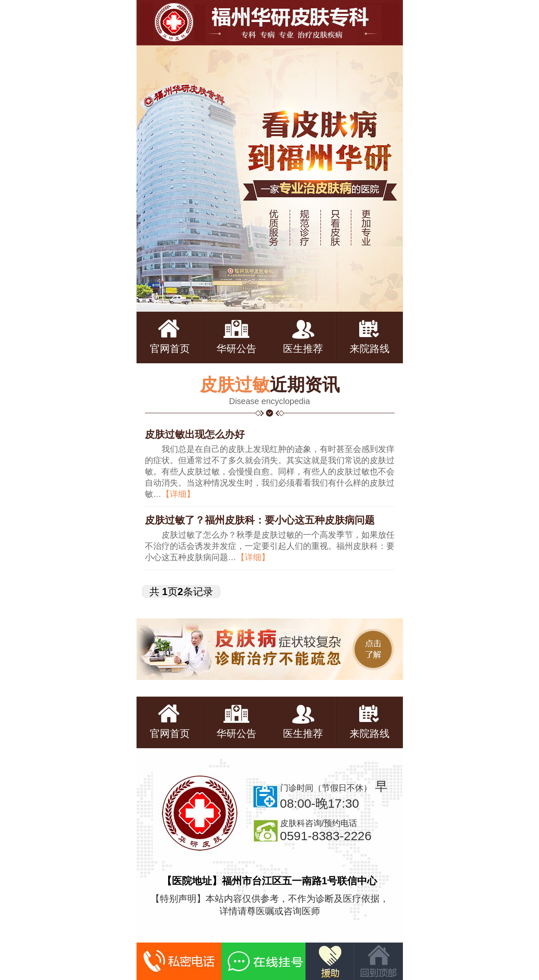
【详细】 (178, 494)
